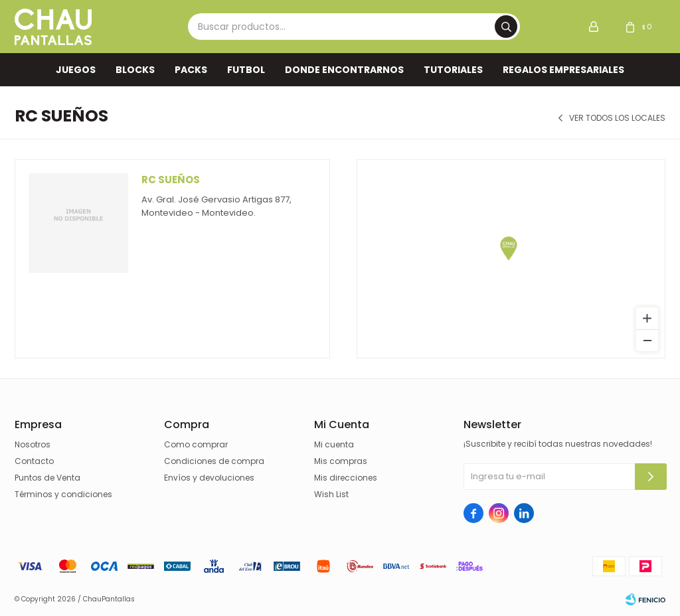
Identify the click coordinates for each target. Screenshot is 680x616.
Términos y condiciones (63, 494)
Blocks (135, 70)
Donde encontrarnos (344, 70)
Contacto (34, 461)
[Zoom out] (647, 340)
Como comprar (196, 444)
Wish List (331, 494)
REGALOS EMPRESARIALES (563, 70)
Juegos (76, 70)
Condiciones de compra (214, 461)
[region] (511, 259)
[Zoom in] (647, 318)
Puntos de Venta (47, 478)
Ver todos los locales (617, 118)
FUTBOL (246, 70)
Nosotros (33, 444)
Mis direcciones (346, 478)
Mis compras (341, 461)
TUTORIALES (453, 70)
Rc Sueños (171, 180)
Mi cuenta (334, 444)
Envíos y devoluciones (209, 478)
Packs (191, 70)
